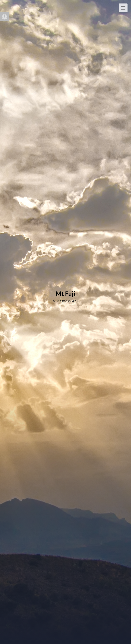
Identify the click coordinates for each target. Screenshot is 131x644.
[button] (5, 17)
